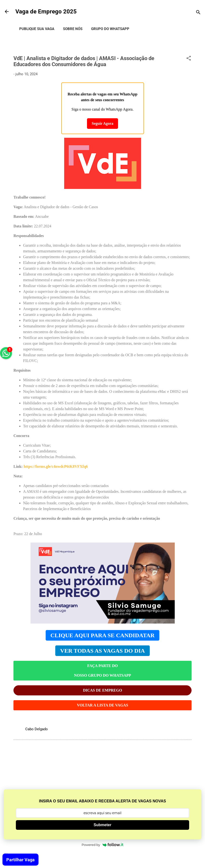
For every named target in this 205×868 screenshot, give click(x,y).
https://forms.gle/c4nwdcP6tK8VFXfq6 (56, 466)
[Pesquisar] (198, 13)
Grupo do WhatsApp (110, 29)
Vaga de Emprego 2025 (46, 12)
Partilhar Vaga (21, 860)
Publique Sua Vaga (37, 29)
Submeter (103, 825)
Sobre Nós (73, 29)
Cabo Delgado (37, 729)
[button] (189, 59)
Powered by (103, 845)
